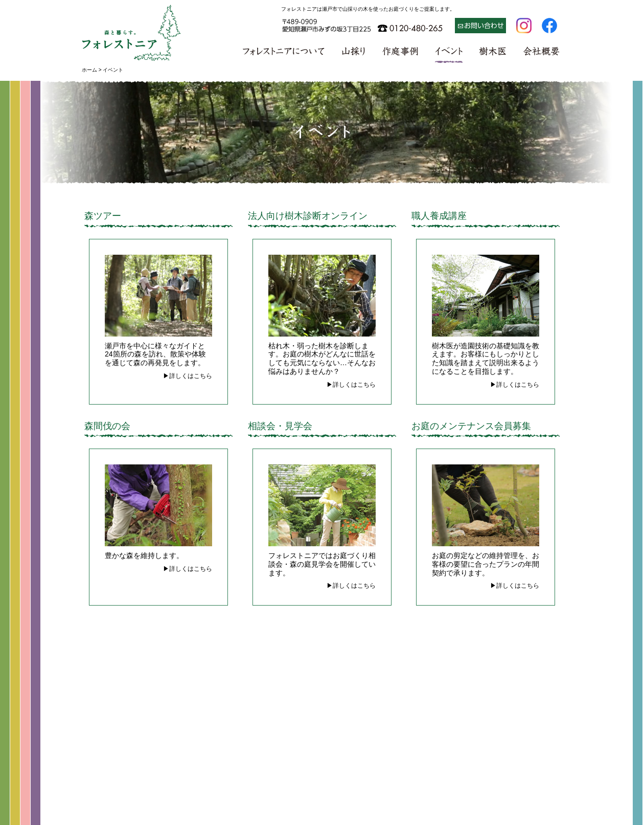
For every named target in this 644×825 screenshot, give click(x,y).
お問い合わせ (480, 26)
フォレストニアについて (285, 54)
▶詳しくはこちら (188, 376)
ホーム (89, 70)
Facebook (549, 26)
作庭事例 (400, 54)
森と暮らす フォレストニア (132, 32)
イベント (449, 54)
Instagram (524, 26)
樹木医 (493, 54)
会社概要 (541, 54)
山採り (353, 54)
